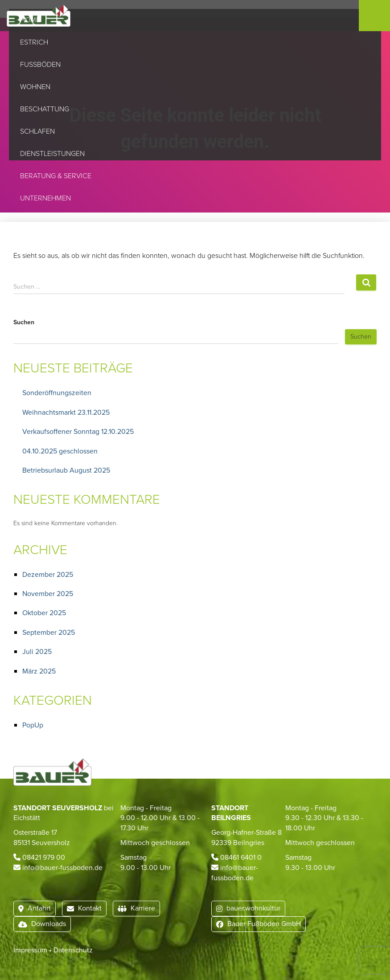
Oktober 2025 (44, 613)
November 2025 (48, 594)
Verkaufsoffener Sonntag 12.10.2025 (78, 431)
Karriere (136, 908)
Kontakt (84, 908)
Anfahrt (35, 908)
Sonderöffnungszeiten (57, 393)
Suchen (24, 323)
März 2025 (39, 671)
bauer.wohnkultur (248, 908)
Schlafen (39, 131)
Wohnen (37, 87)
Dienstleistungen (52, 154)
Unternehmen (47, 198)
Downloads (42, 924)
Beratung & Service (56, 176)
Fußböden (42, 65)
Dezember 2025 (48, 574)
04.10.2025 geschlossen (60, 451)
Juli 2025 (37, 651)
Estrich (35, 42)
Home (30, 20)
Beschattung (46, 109)
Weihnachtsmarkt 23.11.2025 (66, 412)
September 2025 (49, 632)
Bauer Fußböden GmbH (259, 924)
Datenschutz (73, 950)
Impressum (30, 950)
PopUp (33, 725)
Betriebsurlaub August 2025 (66, 470)
